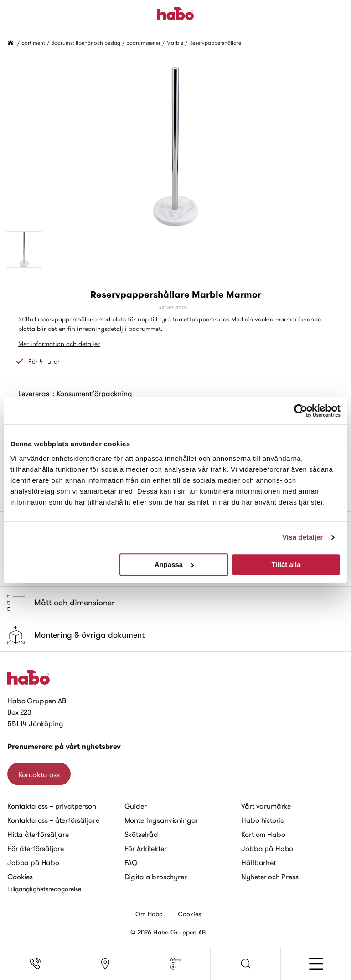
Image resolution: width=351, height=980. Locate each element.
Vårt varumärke (266, 806)
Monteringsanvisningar (162, 820)
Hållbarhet (258, 862)
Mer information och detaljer (59, 344)
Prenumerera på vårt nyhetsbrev (64, 746)
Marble (175, 43)
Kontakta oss (39, 774)
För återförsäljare (36, 848)
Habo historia (263, 820)
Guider (136, 806)
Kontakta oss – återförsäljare (53, 820)
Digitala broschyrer (156, 877)
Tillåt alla (286, 565)
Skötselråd (141, 834)
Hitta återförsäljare (38, 834)
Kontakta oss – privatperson (52, 806)
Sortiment (33, 43)
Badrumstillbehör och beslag (86, 43)
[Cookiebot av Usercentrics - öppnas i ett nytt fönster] (301, 411)
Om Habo (149, 914)
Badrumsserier (143, 43)
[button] (246, 964)
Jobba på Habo (33, 862)
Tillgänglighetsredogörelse (44, 889)
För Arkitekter (146, 848)
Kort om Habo (263, 834)
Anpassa (174, 565)
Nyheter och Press (270, 877)
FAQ (131, 862)
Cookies (20, 877)
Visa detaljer (302, 537)
